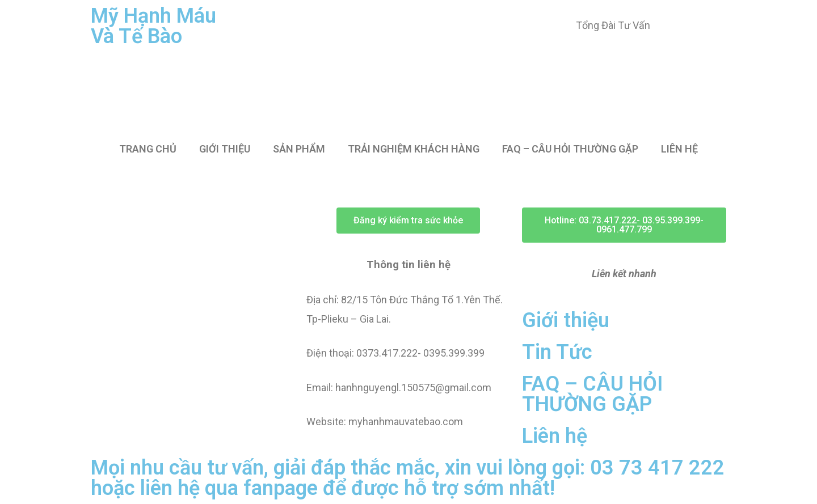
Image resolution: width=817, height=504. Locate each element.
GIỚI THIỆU (225, 149)
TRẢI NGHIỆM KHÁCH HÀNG (414, 149)
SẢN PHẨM (299, 149)
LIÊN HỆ (679, 149)
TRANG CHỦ (148, 149)
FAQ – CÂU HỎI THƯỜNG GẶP (570, 149)
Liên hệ (555, 436)
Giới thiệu (566, 320)
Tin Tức (557, 352)
